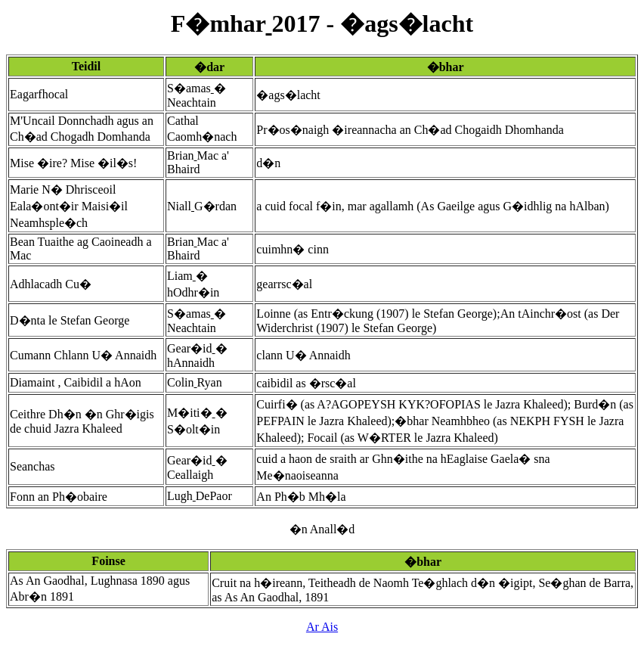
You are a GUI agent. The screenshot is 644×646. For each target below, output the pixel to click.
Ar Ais (322, 627)
